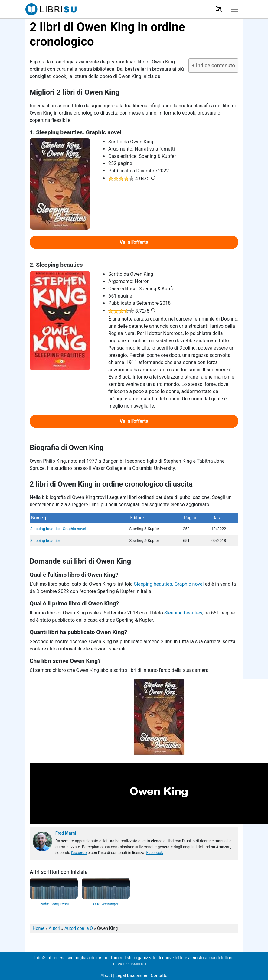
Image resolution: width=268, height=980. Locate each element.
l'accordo (79, 853)
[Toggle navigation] (234, 9)
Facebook (155, 853)
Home (39, 928)
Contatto (159, 976)
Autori (54, 928)
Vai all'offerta (134, 242)
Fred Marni (66, 833)
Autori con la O (79, 928)
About (106, 976)
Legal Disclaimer (132, 976)
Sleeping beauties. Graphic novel (58, 529)
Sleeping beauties (46, 540)
